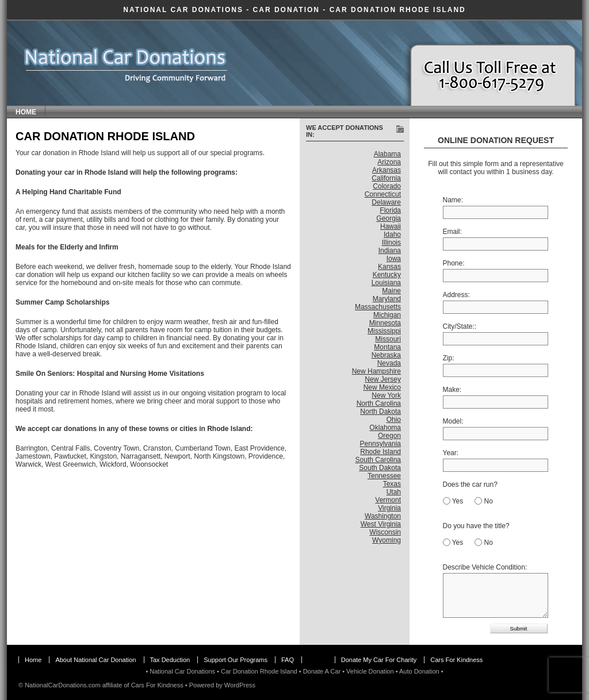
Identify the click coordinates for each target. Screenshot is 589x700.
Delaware (386, 202)
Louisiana (386, 283)
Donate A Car (322, 671)
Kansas (389, 267)
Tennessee (384, 476)
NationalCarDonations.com (62, 685)
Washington (383, 516)
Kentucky (387, 275)
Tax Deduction (170, 660)
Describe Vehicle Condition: (485, 567)
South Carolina (378, 460)
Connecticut (383, 194)
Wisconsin (385, 532)
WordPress (240, 685)
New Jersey (383, 379)
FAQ (288, 660)
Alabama (387, 154)
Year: (451, 453)
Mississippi (384, 331)
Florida (390, 210)
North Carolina (379, 403)
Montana (387, 347)
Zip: (449, 358)
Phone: (454, 263)
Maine (391, 291)
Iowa (394, 259)
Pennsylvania (380, 444)
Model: (453, 421)
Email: (452, 232)
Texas (392, 484)
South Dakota (380, 468)
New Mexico (382, 387)
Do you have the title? (476, 526)
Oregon (389, 436)
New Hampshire (376, 371)
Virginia (389, 508)
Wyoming (387, 540)
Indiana (390, 251)
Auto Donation (419, 671)
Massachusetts (378, 307)
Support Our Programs (236, 660)
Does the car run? (470, 484)
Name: (453, 200)
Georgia (389, 218)
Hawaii (391, 226)
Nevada (389, 363)
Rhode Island (380, 452)
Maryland (387, 299)
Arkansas (387, 170)
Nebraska (386, 355)
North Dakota (380, 411)
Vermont (388, 500)
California (386, 178)
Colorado (387, 186)
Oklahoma (385, 428)
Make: (452, 390)
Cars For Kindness (456, 660)
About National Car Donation (95, 660)
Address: (456, 295)
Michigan (387, 315)
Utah (394, 492)
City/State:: (460, 326)
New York (386, 395)
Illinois (391, 243)
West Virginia (381, 524)
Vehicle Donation (370, 671)
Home (26, 112)
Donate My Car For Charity (379, 660)
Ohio (394, 420)
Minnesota (385, 323)
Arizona (389, 162)
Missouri (388, 339)
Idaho (392, 234)
